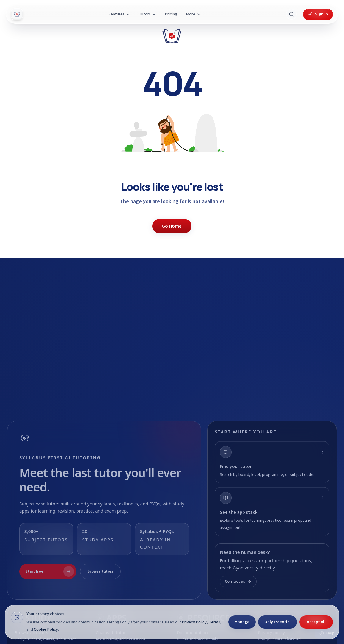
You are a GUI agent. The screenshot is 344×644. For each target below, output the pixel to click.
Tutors (147, 14)
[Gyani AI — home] (17, 14)
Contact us (238, 582)
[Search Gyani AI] (291, 14)
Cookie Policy (46, 629)
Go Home (172, 226)
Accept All (316, 622)
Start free (50, 571)
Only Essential (278, 622)
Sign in (318, 14)
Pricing (171, 14)
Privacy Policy (194, 622)
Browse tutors (100, 571)
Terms (214, 622)
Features (119, 14)
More (193, 14)
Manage (242, 622)
